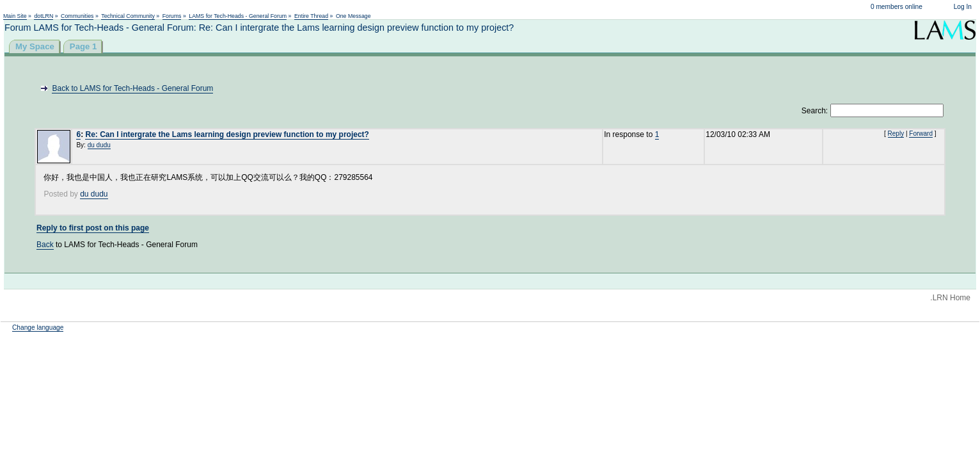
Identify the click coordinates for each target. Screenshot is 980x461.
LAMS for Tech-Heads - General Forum (238, 16)
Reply (896, 133)
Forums (172, 16)
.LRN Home (950, 298)
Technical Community (128, 16)
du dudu (99, 145)
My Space (35, 46)
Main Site (15, 16)
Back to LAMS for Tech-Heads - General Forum (132, 88)
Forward (921, 133)
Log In (963, 7)
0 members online (897, 7)
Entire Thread (311, 16)
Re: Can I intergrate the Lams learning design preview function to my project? (227, 134)
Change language (38, 328)
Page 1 (83, 46)
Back (45, 245)
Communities (77, 16)
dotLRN (43, 16)
